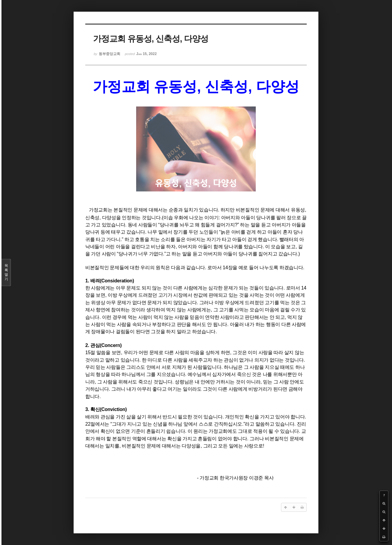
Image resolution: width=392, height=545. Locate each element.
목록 (6, 272)
